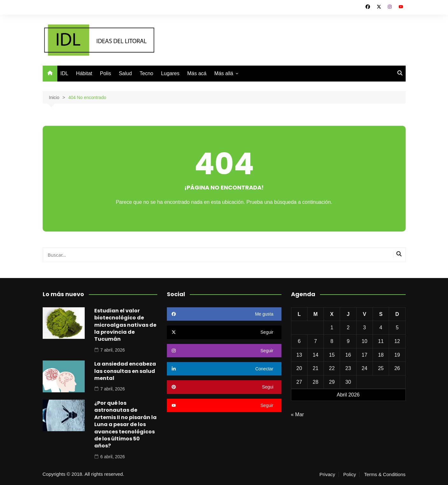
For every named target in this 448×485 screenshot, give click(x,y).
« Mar (298, 414)
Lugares (170, 73)
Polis (106, 73)
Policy (350, 474)
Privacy (327, 474)
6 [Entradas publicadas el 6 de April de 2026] (299, 341)
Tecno (147, 73)
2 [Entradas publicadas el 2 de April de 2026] (348, 328)
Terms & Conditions (385, 474)
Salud (125, 73)
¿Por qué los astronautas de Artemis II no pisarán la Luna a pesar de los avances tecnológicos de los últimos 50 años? (125, 424)
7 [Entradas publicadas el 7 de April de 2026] (315, 341)
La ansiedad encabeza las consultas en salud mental (125, 371)
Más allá (224, 73)
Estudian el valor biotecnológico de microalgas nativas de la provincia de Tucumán (125, 325)
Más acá (197, 73)
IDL (64, 73)
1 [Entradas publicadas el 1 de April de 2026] (332, 328)
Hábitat (84, 73)
